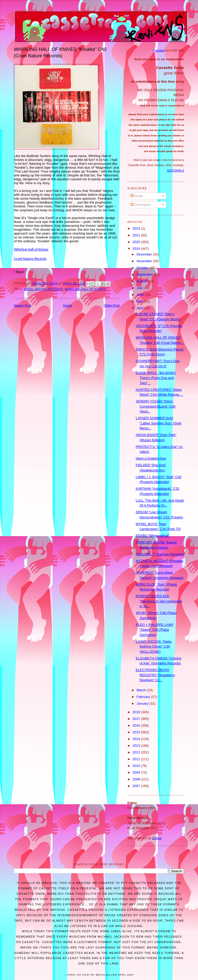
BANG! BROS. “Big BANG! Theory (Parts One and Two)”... (156, 378)
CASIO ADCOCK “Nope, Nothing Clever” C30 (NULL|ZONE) (154, 647)
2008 (137, 779)
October (143, 268)
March (142, 690)
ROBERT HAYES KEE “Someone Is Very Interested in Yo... (159, 601)
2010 (137, 766)
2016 (137, 725)
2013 (137, 746)
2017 (137, 719)
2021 (137, 235)
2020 (137, 242)
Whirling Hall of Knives (31, 249)
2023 (137, 228)
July (140, 288)
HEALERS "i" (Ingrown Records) (160, 554)
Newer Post (23, 305)
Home (68, 305)
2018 (137, 712)
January (143, 703)
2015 (137, 732)
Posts (137, 196)
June (141, 295)
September (145, 274)
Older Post (112, 305)
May (140, 301)
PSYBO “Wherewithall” (152, 536)
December (145, 254)
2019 (137, 249)
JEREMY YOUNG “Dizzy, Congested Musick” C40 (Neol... (155, 406)
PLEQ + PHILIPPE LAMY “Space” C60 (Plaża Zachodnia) (155, 630)
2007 (137, 786)
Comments (141, 205)
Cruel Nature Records (30, 259)
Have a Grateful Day (151, 458)
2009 (137, 772)
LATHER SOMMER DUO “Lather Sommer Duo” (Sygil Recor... (158, 423)
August (142, 281)
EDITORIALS (176, 170)
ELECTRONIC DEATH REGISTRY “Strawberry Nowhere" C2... (155, 675)
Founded (159, 50)
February (144, 697)
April (141, 308)
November (145, 261)
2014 (137, 739)
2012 (137, 752)
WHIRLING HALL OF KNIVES (85, 289)
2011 (137, 759)
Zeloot (157, 838)
